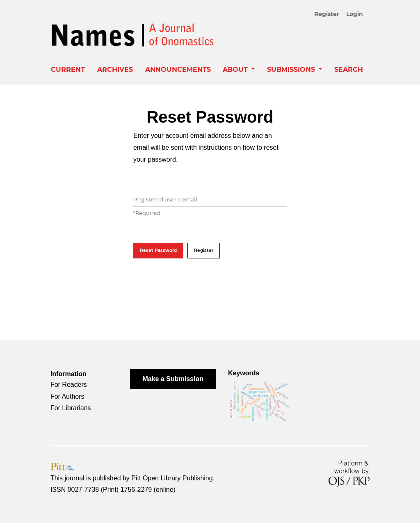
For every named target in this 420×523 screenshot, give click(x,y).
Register (327, 14)
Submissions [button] (292, 70)
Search (349, 70)
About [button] (236, 70)
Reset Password (158, 250)
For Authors (67, 396)
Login (355, 14)
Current (68, 70)
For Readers (69, 385)
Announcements (178, 70)
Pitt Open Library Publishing (172, 478)
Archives (115, 70)
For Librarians (71, 408)
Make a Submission (173, 379)
